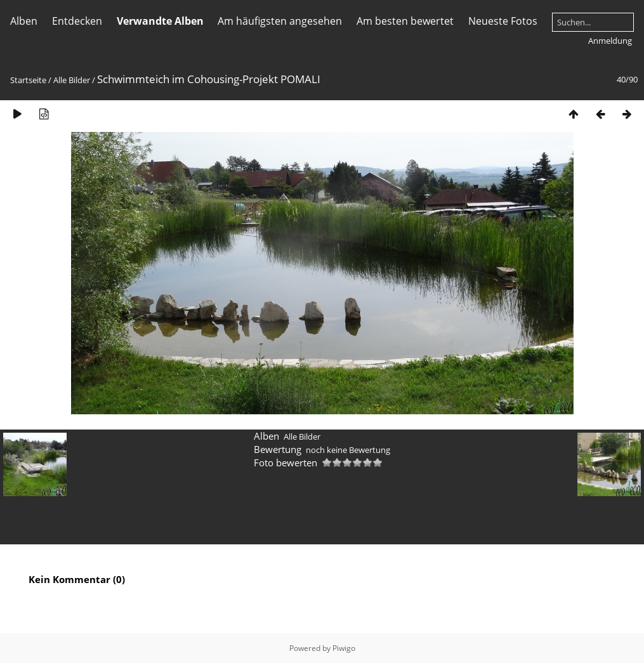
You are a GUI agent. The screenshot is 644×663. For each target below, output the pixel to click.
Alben (24, 21)
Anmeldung (610, 41)
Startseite (28, 80)
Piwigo (344, 648)
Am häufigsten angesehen (280, 21)
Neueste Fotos (503, 21)
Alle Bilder (72, 80)
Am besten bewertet (405, 21)
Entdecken (77, 21)
